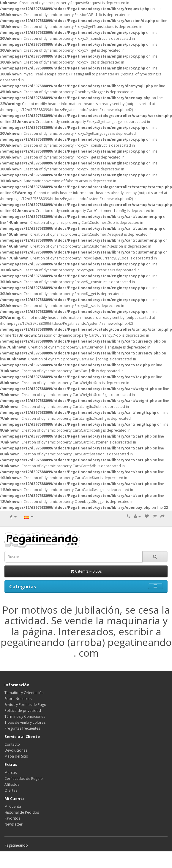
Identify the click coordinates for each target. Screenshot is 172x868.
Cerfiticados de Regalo (24, 778)
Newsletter (14, 824)
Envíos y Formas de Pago (25, 705)
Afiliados (12, 784)
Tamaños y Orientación (24, 693)
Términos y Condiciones (25, 716)
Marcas (11, 773)
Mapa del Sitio (16, 756)
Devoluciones (16, 750)
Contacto (12, 744)
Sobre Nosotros (18, 699)
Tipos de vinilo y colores (25, 722)
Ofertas (11, 790)
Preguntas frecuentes (22, 728)
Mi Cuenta (13, 806)
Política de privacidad (23, 711)
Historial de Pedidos (22, 812)
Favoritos (12, 818)
